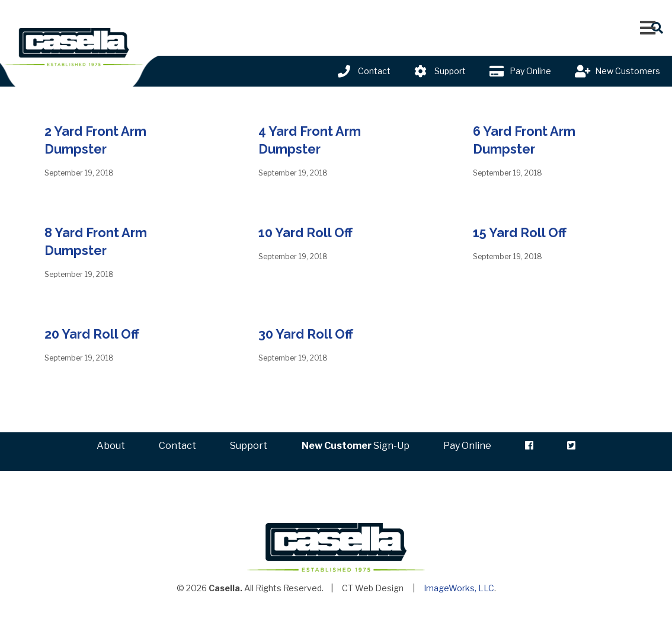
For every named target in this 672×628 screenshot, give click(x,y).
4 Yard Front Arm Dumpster (315, 140)
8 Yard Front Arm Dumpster (101, 241)
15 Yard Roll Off (524, 232)
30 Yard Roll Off (310, 334)
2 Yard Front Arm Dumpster (101, 140)
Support (450, 71)
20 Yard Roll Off (96, 334)
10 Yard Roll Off (310, 232)
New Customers (628, 71)
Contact (374, 71)
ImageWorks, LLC (459, 599)
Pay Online (530, 71)
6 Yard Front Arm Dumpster (529, 140)
